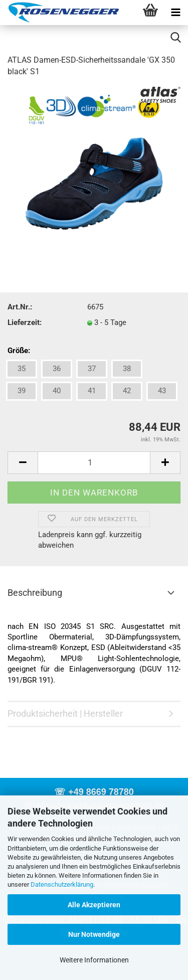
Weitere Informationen (94, 960)
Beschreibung (35, 593)
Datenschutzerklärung (62, 884)
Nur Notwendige (94, 934)
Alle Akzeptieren (94, 905)
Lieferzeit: (25, 322)
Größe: (19, 351)
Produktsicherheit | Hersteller (65, 713)
